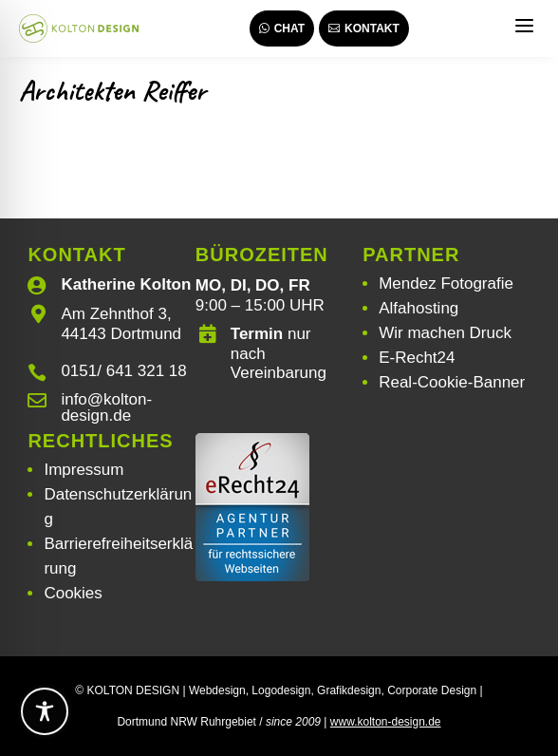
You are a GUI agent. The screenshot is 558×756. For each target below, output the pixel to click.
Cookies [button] (73, 593)
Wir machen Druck (445, 333)
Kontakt (364, 28)
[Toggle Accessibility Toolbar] (45, 711)
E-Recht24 (417, 358)
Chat (282, 28)
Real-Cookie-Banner (452, 382)
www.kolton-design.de (386, 722)
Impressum (84, 470)
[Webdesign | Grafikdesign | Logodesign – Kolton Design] (79, 28)
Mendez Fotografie (446, 283)
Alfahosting (418, 308)
